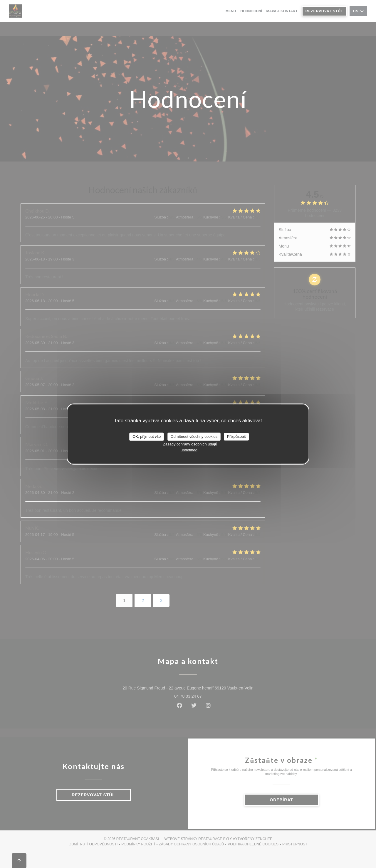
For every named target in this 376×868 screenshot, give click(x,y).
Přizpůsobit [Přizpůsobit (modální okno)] (236, 436)
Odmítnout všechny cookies (194, 436)
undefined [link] (189, 450)
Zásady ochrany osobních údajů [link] (190, 444)
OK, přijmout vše (147, 436)
